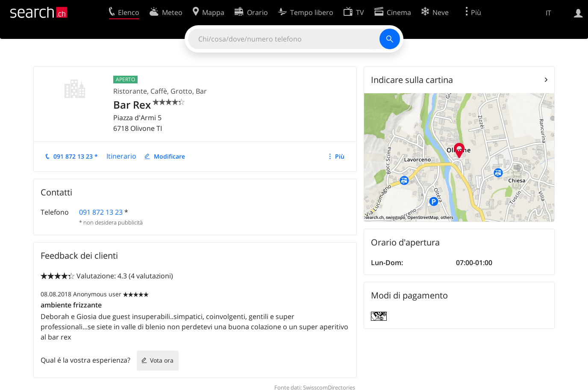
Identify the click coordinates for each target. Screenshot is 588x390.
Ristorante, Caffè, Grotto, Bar (160, 91)
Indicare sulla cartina (412, 80)
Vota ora (162, 360)
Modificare (169, 156)
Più (340, 156)
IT (548, 13)
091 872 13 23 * (76, 156)
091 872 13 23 (101, 212)
